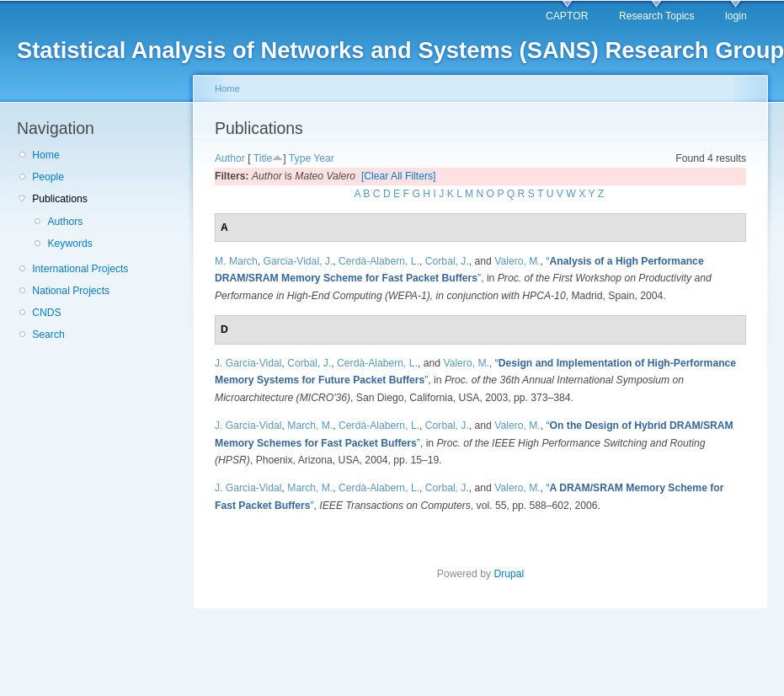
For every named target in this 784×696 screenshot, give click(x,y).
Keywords (69, 244)
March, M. (310, 426)
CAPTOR (567, 16)
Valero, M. (517, 261)
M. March (236, 261)
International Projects (80, 269)
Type (300, 158)
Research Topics (657, 16)
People (48, 177)
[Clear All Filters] (399, 176)
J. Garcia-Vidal (248, 363)
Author (230, 158)
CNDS (46, 313)
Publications (60, 199)
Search (48, 335)
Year (324, 158)
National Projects (71, 291)
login (736, 16)
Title (263, 158)
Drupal (509, 574)
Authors (65, 222)
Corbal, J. (447, 261)
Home (45, 155)
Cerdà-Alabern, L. (379, 261)
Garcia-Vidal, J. (298, 261)
